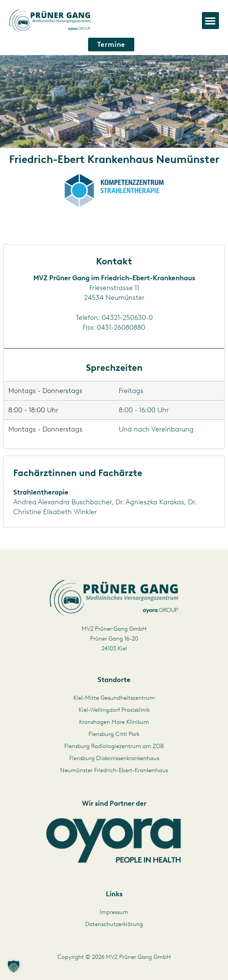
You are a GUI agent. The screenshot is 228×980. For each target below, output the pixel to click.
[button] (210, 21)
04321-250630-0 (127, 318)
